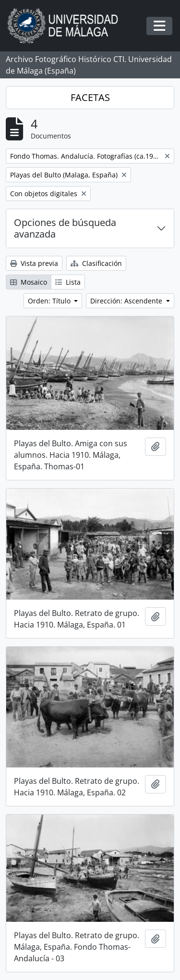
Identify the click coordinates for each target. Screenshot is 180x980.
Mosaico (29, 282)
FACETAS (90, 97)
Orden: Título (50, 301)
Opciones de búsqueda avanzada (65, 228)
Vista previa (34, 263)
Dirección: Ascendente (127, 301)
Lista (68, 282)
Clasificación (96, 263)
